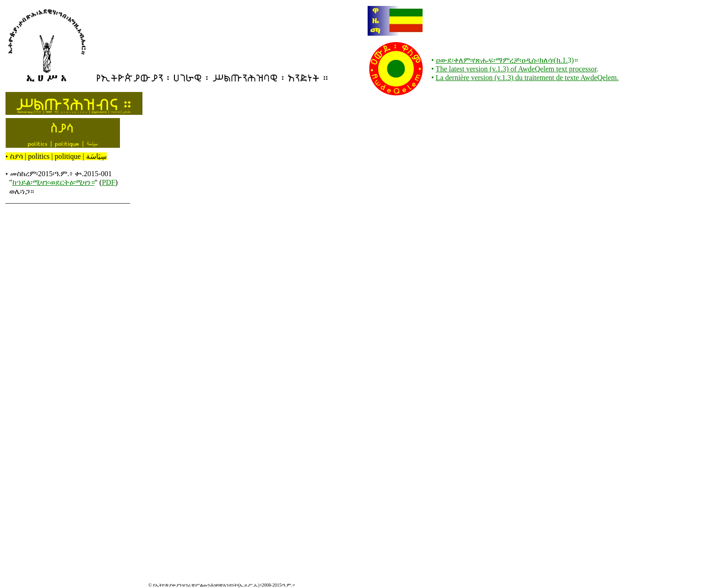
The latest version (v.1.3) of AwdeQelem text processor (516, 69)
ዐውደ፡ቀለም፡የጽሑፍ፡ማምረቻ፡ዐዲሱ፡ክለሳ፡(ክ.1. (502, 60)
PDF (108, 182)
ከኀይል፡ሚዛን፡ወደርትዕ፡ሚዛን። (54, 182)
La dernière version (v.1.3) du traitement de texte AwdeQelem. (527, 78)
